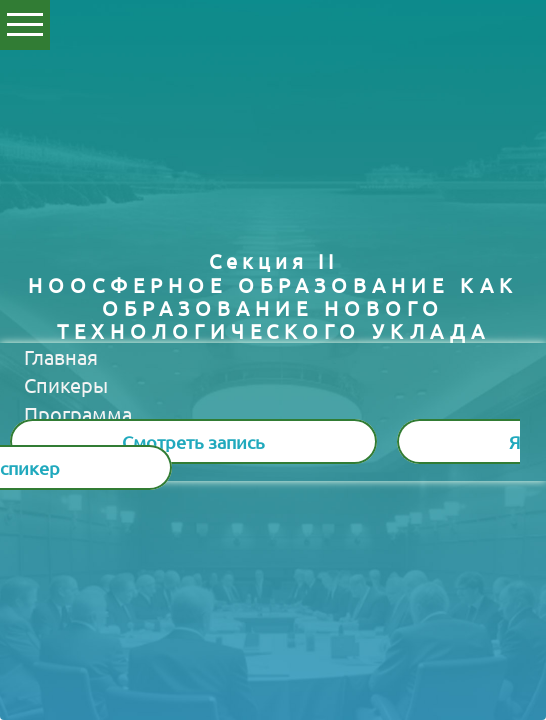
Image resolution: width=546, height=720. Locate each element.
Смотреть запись (193, 441)
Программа (78, 413)
